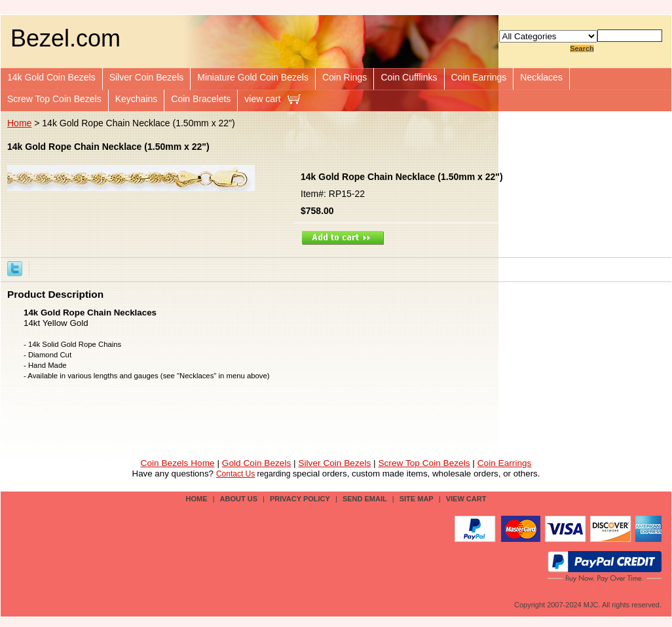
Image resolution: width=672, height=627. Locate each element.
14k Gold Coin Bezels (51, 77)
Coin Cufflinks (409, 77)
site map (417, 499)
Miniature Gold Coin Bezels (253, 77)
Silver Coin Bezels (147, 77)
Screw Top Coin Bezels (54, 99)
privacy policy (300, 499)
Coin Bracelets (201, 99)
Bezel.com (65, 38)
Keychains (137, 99)
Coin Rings (345, 77)
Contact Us (235, 474)
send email (365, 499)
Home (19, 123)
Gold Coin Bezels (257, 463)
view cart (262, 99)
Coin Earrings (479, 77)
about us (239, 499)
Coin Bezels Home (178, 463)
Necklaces (541, 77)
